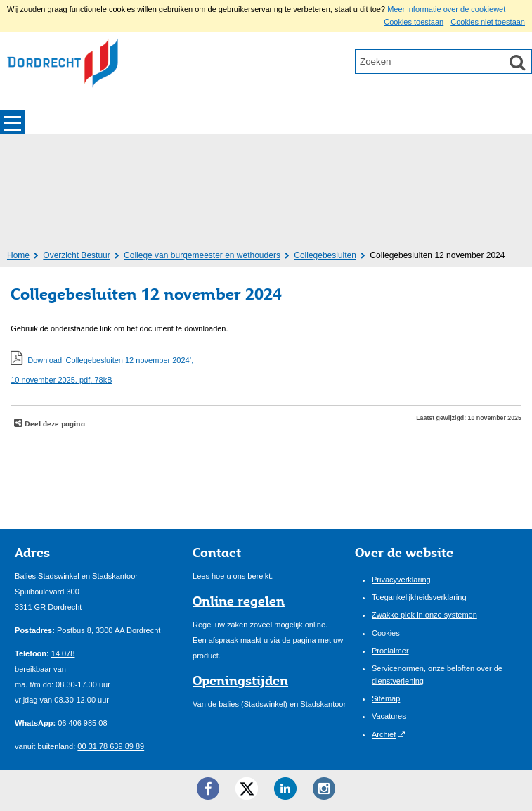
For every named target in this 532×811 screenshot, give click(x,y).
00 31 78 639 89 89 (111, 746)
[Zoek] (517, 62)
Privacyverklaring (401, 580)
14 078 (63, 653)
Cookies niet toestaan (488, 22)
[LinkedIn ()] (285, 788)
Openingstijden (240, 680)
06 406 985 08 (82, 723)
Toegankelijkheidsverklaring (419, 597)
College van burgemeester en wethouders (202, 255)
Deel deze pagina (54, 423)
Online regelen (239, 601)
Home (18, 255)
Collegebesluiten (325, 255)
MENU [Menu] (12, 122)
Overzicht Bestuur (76, 255)
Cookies (386, 633)
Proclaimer (390, 651)
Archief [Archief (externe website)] (384, 734)
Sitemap (386, 698)
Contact (217, 552)
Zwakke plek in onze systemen (424, 615)
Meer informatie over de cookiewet (446, 9)
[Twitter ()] (247, 788)
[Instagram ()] (324, 788)
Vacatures (389, 716)
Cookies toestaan (414, 22)
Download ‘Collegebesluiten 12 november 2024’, (266, 372)
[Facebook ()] (208, 788)
